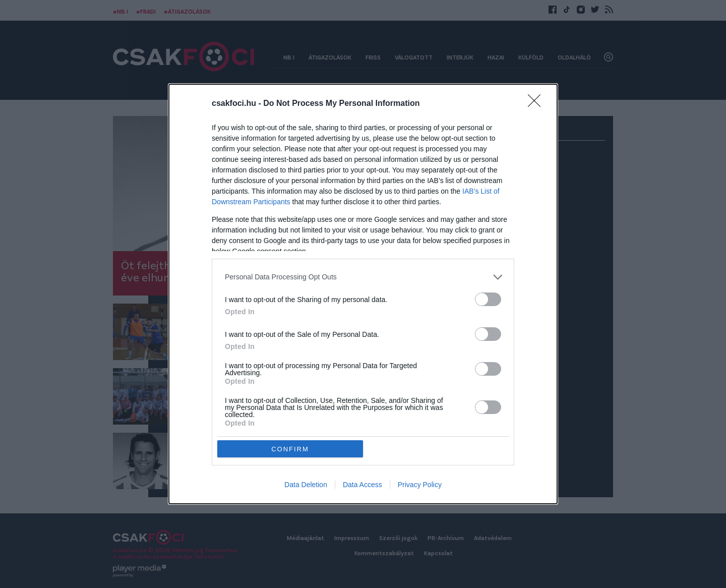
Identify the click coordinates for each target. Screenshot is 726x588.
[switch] (488, 299)
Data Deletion (306, 485)
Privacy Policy (420, 485)
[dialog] (363, 294)
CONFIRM (290, 449)
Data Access (362, 485)
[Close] (537, 104)
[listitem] (363, 277)
